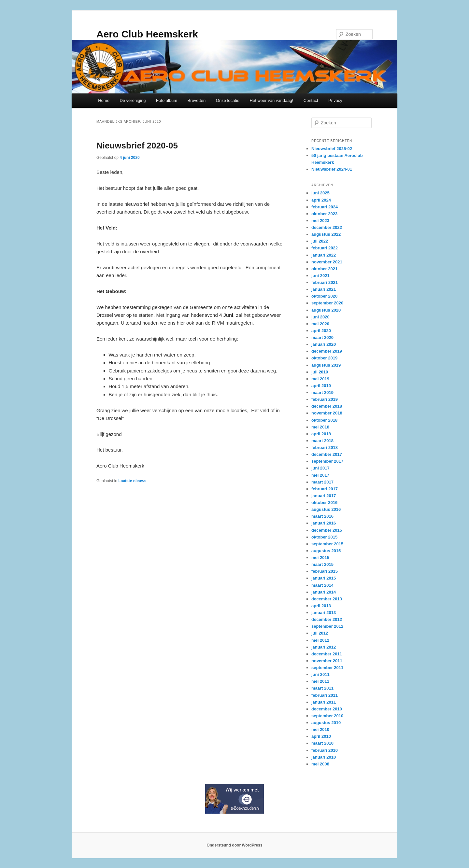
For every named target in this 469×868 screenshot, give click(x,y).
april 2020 (321, 331)
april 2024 (321, 200)
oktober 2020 (324, 296)
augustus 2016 (326, 509)
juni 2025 (320, 193)
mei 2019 (320, 379)
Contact (311, 100)
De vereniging (133, 100)
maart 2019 (322, 392)
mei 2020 (320, 324)
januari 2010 (324, 757)
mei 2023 (320, 221)
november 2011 (327, 661)
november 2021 (327, 262)
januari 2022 (324, 255)
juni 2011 (320, 674)
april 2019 (321, 386)
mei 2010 (320, 729)
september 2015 (327, 544)
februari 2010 (325, 750)
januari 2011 (324, 702)
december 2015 (327, 530)
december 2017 (327, 454)
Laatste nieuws (132, 481)
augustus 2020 (326, 310)
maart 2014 (322, 585)
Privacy (335, 100)
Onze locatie (228, 100)
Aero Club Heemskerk (147, 34)
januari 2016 (324, 523)
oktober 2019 (324, 358)
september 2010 (327, 716)
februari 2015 (325, 571)
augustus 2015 (326, 551)
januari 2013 (324, 613)
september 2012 (327, 626)
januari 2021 (324, 289)
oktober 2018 (324, 420)
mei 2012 (320, 640)
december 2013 (327, 599)
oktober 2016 (324, 503)
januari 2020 (324, 344)
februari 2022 (325, 248)
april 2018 (321, 434)
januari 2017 (324, 496)
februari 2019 (325, 399)
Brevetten (197, 100)
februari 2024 (325, 207)
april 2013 (321, 606)
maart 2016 (322, 516)
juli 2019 (320, 372)
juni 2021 (320, 276)
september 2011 (327, 668)
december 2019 (327, 351)
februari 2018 (325, 448)
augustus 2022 (326, 234)
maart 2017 (322, 482)
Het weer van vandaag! (272, 100)
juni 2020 (320, 317)
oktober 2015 (324, 537)
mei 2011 (320, 681)
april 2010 (321, 736)
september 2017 (327, 461)
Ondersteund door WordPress (234, 845)
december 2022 (327, 227)
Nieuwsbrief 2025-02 (332, 149)
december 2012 (327, 619)
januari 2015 (324, 578)
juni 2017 (320, 468)
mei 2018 (320, 427)
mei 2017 (320, 475)
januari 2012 (324, 647)
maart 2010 (322, 743)
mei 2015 (320, 558)
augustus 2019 (326, 365)
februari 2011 (325, 695)
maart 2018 (322, 441)
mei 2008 (320, 764)
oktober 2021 (324, 269)
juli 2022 (320, 241)
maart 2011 (322, 688)
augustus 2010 (326, 723)
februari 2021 (325, 282)
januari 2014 (324, 592)
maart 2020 (322, 337)
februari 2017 (325, 489)
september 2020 (327, 303)
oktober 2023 (324, 214)
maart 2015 (322, 564)
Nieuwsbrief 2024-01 (332, 169)
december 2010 (327, 709)
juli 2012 (320, 633)
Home (104, 100)
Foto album (167, 100)
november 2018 (327, 413)
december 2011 (327, 654)
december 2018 (327, 406)
